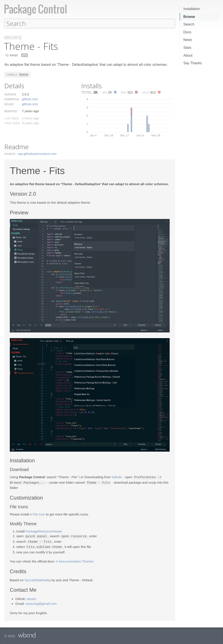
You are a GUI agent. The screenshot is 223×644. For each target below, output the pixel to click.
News (188, 40)
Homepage (12, 99)
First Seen (12, 123)
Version (10, 94)
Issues (9, 104)
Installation (192, 9)
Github (117, 477)
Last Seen (12, 118)
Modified (11, 111)
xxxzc (14, 55)
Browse (189, 17)
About (188, 55)
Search (189, 24)
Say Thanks (193, 63)
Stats (187, 48)
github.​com (30, 99)
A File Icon (37, 514)
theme (24, 74)
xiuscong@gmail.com (41, 602)
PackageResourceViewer (44, 531)
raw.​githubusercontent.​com (37, 153)
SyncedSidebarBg (38, 579)
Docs (187, 32)
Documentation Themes (76, 560)
